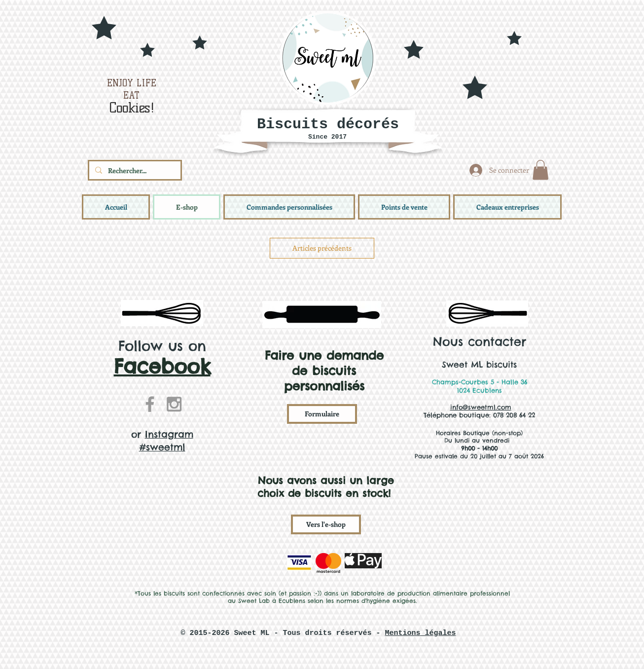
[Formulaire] (322, 414)
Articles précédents (322, 248)
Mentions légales (421, 633)
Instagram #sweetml (166, 441)
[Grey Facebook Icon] (150, 404)
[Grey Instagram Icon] (174, 404)
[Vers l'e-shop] (326, 524)
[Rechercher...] (134, 170)
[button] (540, 170)
